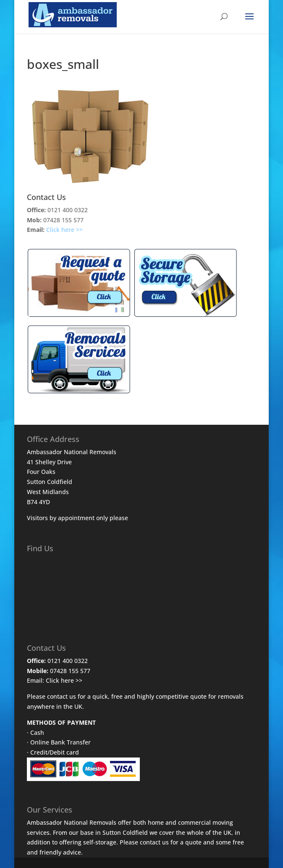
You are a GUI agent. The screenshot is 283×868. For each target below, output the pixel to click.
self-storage (100, 842)
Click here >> (64, 230)
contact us (154, 842)
